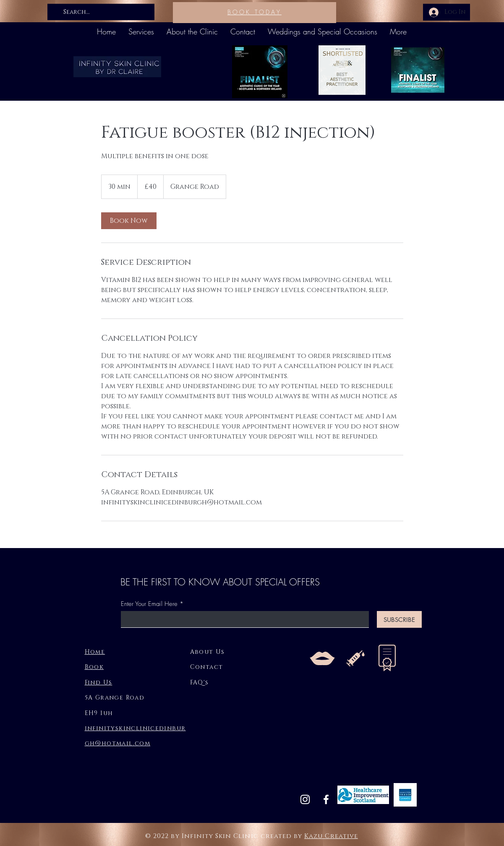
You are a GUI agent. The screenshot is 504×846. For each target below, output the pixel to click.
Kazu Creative (331, 836)
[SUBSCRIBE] (399, 619)
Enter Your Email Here (149, 604)
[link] (129, 221)
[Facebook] (326, 799)
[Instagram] (305, 799)
